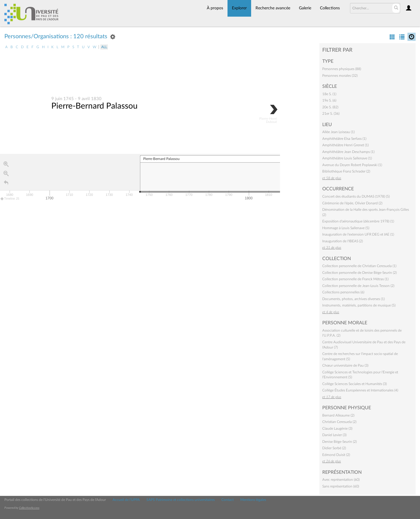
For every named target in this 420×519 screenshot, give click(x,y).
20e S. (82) (330, 107)
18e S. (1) (329, 94)
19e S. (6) (329, 100)
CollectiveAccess (29, 508)
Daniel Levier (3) (334, 435)
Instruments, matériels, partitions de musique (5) (359, 305)
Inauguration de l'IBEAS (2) (343, 241)
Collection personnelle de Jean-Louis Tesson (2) (358, 286)
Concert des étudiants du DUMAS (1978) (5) (356, 196)
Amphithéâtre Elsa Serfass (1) (344, 139)
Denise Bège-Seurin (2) (339, 442)
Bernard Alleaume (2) (338, 415)
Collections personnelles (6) (343, 292)
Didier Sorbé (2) (334, 448)
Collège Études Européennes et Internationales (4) (360, 390)
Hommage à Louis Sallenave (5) (346, 228)
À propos (215, 8)
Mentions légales (253, 500)
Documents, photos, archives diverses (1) (353, 299)
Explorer (239, 8)
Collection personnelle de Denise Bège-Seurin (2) (359, 273)
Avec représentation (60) (341, 480)
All (104, 47)
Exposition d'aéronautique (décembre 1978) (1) (358, 221)
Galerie (305, 8)
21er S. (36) (331, 114)
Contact (228, 500)
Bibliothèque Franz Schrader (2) (346, 171)
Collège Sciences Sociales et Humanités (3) (355, 384)
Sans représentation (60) (341, 486)
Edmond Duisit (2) (336, 455)
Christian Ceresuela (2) (339, 422)
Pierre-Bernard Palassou (94, 106)
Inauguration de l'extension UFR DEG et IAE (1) (358, 234)
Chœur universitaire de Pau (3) (345, 365)
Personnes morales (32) (340, 76)
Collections (330, 8)
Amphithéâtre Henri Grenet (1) (345, 145)
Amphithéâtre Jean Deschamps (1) (348, 152)
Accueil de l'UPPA (126, 500)
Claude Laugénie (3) (337, 429)
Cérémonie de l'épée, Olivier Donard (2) (352, 203)
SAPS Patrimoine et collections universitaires (181, 500)
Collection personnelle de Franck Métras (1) (355, 279)
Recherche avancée (273, 8)
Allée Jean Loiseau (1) (338, 132)
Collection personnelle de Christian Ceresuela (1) (359, 266)
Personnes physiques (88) (342, 69)
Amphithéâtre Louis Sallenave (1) (347, 158)
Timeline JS (10, 199)
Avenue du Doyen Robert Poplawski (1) (352, 165)
